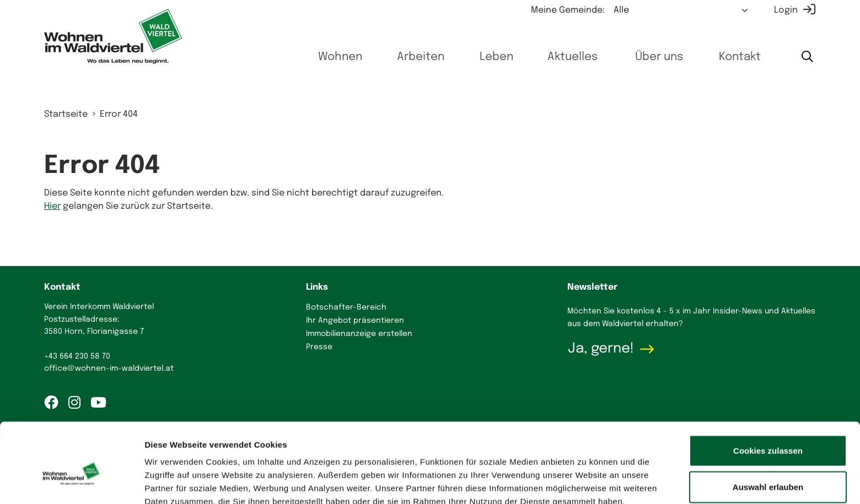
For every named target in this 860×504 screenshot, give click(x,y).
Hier (52, 206)
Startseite (66, 114)
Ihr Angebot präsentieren (355, 321)
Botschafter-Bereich (346, 307)
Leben (481, 57)
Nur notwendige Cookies (768, 468)
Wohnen (316, 57)
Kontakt (736, 57)
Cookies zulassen (768, 396)
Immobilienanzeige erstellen (359, 334)
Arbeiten (401, 57)
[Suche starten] (807, 58)
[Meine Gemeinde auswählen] (681, 10)
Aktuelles (561, 57)
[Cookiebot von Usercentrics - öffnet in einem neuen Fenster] (71, 483)
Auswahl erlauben (768, 432)
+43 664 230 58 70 (77, 356)
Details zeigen (586, 482)
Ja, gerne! (601, 349)
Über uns (651, 57)
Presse (319, 347)
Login (786, 10)
